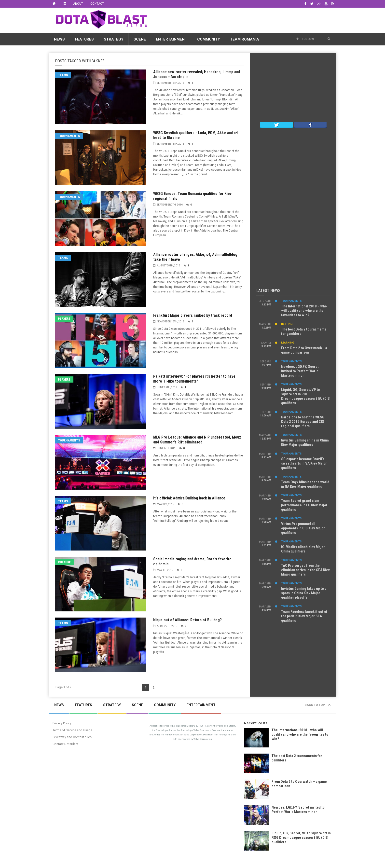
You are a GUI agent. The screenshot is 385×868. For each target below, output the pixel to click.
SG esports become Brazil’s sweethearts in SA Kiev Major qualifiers (304, 463)
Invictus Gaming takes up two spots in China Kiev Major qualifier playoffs (304, 593)
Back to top (318, 705)
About (78, 4)
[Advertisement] (247, 19)
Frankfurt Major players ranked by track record (193, 315)
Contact (97, 4)
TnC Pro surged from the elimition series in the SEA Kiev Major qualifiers (305, 570)
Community (209, 39)
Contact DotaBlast (65, 744)
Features (84, 39)
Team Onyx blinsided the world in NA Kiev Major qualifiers (305, 484)
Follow (305, 39)
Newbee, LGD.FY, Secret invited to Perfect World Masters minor (300, 371)
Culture (64, 562)
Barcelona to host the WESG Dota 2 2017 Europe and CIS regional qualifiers (303, 422)
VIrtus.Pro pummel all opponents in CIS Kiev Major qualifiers (303, 528)
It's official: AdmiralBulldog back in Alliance (189, 498)
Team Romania (245, 39)
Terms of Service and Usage (72, 730)
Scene (140, 39)
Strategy (114, 39)
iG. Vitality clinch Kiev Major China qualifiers (303, 549)
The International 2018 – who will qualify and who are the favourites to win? (304, 311)
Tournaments (69, 136)
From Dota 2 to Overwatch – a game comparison (304, 350)
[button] (329, 39)
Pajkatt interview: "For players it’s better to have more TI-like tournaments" (194, 379)
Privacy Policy (62, 723)
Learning (288, 343)
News (59, 39)
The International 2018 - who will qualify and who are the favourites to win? (300, 734)
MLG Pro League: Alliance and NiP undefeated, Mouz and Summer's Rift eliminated (197, 440)
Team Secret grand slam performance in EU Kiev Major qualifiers (304, 505)
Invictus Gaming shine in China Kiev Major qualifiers (305, 442)
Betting (287, 324)
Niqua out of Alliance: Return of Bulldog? (187, 620)
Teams (63, 75)
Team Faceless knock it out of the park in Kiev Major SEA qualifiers (304, 616)
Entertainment (172, 39)
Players (64, 319)
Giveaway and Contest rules (72, 737)
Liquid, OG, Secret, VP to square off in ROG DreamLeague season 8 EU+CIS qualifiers (305, 396)
